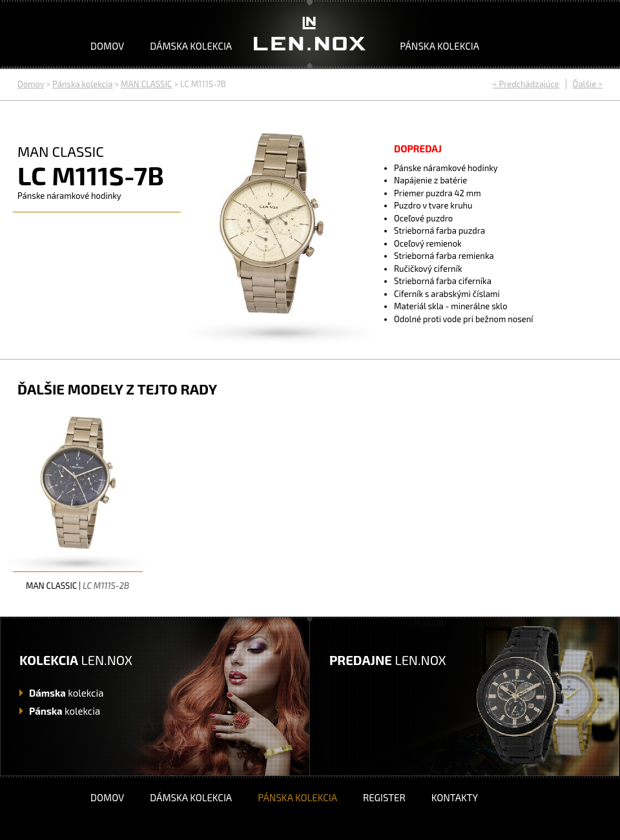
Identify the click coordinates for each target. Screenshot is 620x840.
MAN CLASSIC (146, 84)
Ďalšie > (588, 84)
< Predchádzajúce (526, 84)
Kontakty (455, 797)
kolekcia (66, 693)
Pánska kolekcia (439, 46)
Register (384, 797)
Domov (107, 46)
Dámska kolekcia (191, 46)
